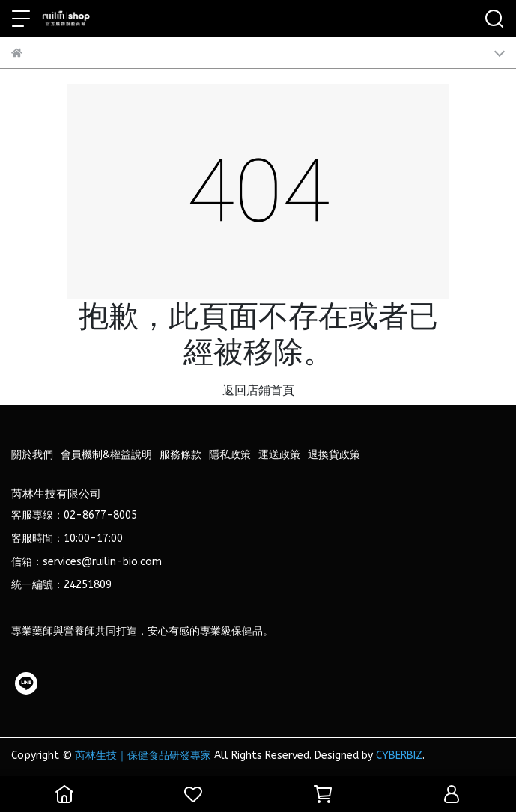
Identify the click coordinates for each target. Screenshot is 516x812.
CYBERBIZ (399, 755)
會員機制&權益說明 (106, 455)
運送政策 (279, 455)
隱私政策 (230, 455)
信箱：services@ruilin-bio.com (86, 562)
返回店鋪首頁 (258, 390)
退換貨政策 (334, 455)
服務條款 (180, 455)
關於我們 (32, 455)
